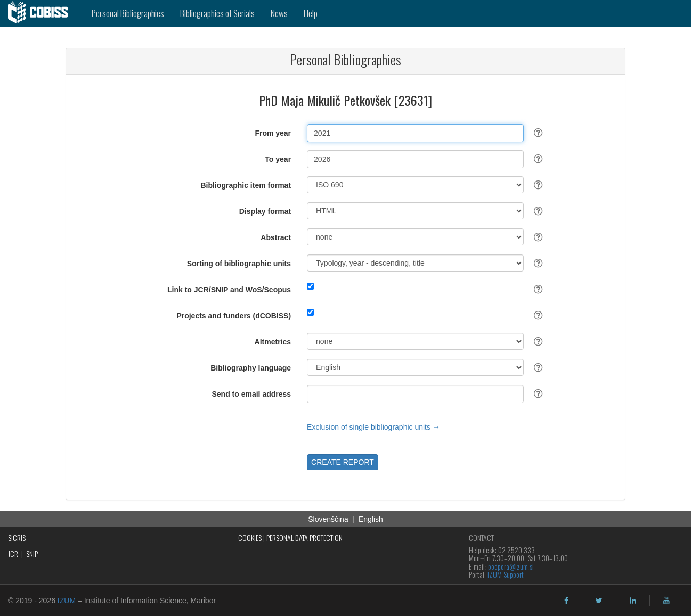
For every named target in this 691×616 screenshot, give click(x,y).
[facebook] (566, 601)
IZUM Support (506, 574)
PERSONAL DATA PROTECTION (304, 537)
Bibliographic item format (246, 185)
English (371, 519)
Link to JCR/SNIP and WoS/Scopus (229, 290)
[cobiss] (42, 13)
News (279, 13)
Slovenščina (328, 519)
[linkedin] (633, 601)
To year (278, 159)
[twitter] (599, 601)
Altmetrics (273, 342)
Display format (265, 211)
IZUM (67, 601)
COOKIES (250, 537)
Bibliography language (251, 368)
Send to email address (251, 394)
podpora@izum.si (511, 566)
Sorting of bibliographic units (239, 264)
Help (311, 13)
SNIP (32, 553)
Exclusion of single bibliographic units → (373, 427)
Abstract (276, 237)
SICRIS (17, 537)
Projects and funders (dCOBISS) (234, 316)
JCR (13, 553)
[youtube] (666, 601)
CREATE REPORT (343, 462)
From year (273, 133)
